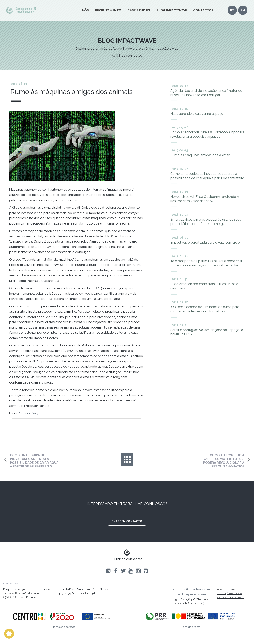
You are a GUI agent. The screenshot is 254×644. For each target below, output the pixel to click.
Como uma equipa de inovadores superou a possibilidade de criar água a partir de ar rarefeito (207, 176)
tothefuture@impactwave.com (192, 594)
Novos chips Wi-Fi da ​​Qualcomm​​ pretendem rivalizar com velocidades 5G (205, 199)
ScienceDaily (29, 413)
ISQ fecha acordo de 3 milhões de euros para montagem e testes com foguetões (205, 309)
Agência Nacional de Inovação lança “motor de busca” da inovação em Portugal (206, 93)
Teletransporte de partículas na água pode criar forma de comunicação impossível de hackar (206, 263)
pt (232, 10)
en (243, 10)
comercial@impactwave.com (192, 589)
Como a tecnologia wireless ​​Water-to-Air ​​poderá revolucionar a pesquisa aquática (207, 134)
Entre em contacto (127, 521)
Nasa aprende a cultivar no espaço (197, 114)
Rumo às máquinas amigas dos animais (201, 155)
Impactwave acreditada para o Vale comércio (205, 242)
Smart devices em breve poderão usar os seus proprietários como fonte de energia (206, 222)
